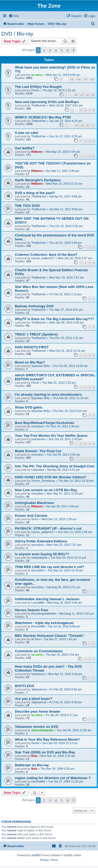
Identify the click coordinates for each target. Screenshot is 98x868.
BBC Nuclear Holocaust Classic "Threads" (50, 636)
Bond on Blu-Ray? (30, 362)
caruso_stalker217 (43, 258)
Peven (35, 90)
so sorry (37, 75)
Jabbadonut (39, 689)
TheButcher (39, 105)
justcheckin (38, 439)
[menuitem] (14, 16)
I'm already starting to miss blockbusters (48, 395)
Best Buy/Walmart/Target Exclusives (45, 423)
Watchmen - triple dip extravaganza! (44, 623)
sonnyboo (37, 426)
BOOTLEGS (25, 686)
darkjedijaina (39, 558)
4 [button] (56, 50)
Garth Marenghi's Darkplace (38, 180)
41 (82, 95)
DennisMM (38, 626)
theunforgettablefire (44, 614)
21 (93, 125)
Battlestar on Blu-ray (32, 765)
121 (85, 79)
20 (87, 125)
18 (76, 125)
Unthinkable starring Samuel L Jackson (47, 599)
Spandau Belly (40, 366)
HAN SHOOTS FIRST (32, 347)
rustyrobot (38, 470)
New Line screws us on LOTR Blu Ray (46, 490)
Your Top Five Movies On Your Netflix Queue (51, 436)
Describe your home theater (38, 711)
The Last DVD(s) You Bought (38, 87)
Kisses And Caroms (31, 516)
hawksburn (38, 674)
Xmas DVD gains (29, 407)
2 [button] (44, 50)
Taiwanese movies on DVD (37, 727)
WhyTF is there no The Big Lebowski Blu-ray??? (54, 319)
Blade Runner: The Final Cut (38, 451)
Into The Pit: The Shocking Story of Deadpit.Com (55, 466)
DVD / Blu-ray (17, 34)
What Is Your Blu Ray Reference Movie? (47, 739)
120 (79, 79)
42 (87, 95)
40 (76, 95)
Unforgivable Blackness (34, 503)
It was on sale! (27, 133)
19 (82, 125)
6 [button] (68, 50)
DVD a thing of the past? (35, 193)
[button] (74, 50)
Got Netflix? (25, 148)
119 (71, 79)
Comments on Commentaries (39, 651)
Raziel (35, 743)
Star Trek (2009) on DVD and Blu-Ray (45, 752)
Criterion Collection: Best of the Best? (46, 255)
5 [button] (62, 50)
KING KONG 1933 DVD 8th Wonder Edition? (51, 477)
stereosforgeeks (42, 730)
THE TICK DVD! (28, 206)
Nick (34, 756)
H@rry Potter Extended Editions (41, 541)
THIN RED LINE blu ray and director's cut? (50, 567)
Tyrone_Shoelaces (43, 481)
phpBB (36, 855)
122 (92, 79)
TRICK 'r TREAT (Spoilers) (36, 334)
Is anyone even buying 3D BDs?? (42, 554)
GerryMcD (38, 570)
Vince (35, 519)
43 (93, 95)
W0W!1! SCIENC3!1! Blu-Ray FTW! (43, 117)
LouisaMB (38, 603)
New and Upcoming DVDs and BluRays (47, 102)
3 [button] (50, 50)
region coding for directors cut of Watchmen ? (53, 778)
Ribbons (37, 152)
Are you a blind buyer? (34, 699)
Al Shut (36, 639)
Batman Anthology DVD (34, 306)
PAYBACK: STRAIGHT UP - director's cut (48, 528)
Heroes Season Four (32, 610)
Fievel (35, 383)
